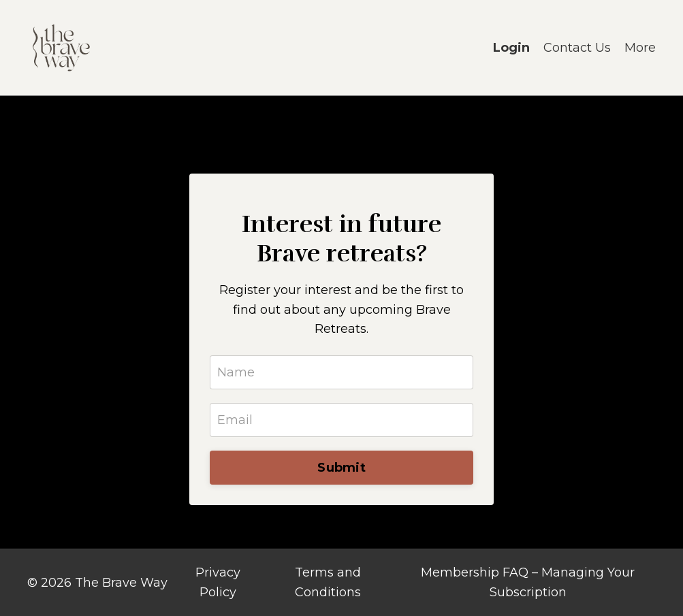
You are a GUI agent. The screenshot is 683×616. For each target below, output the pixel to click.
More (640, 48)
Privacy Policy (218, 582)
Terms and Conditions (328, 582)
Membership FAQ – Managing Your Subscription (528, 582)
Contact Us (577, 48)
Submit (341, 468)
